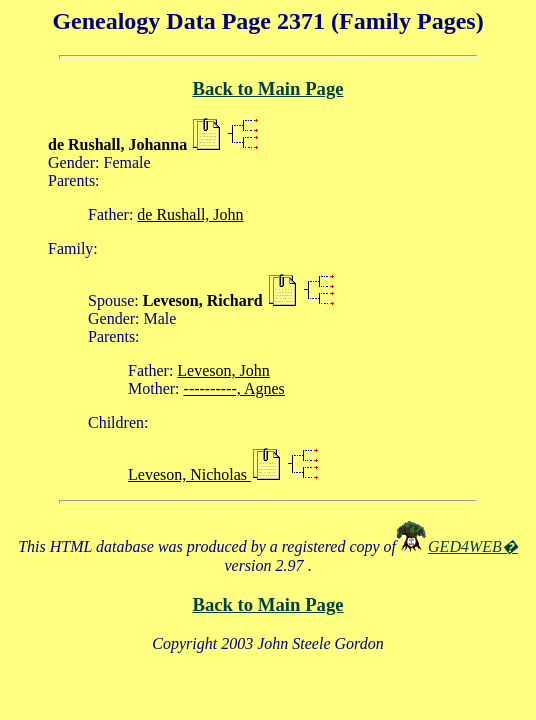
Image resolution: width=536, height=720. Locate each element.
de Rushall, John (190, 214)
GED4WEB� (473, 546)
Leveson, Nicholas (189, 474)
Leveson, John (223, 370)
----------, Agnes (234, 388)
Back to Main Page (267, 88)
